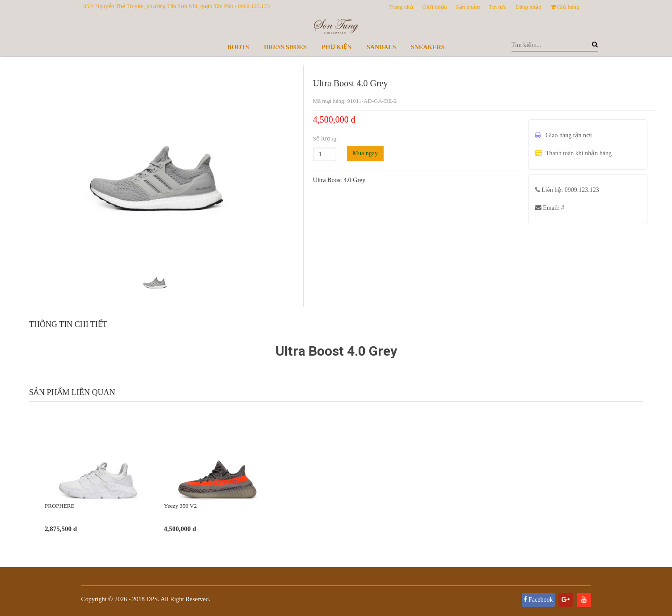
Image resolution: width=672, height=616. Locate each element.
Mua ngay (365, 153)
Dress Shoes (285, 47)
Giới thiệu (434, 7)
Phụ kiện (336, 47)
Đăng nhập (528, 7)
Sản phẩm (468, 7)
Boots (238, 47)
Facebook (538, 600)
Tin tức (498, 7)
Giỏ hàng (565, 7)
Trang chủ (401, 7)
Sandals (381, 47)
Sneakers (428, 47)
